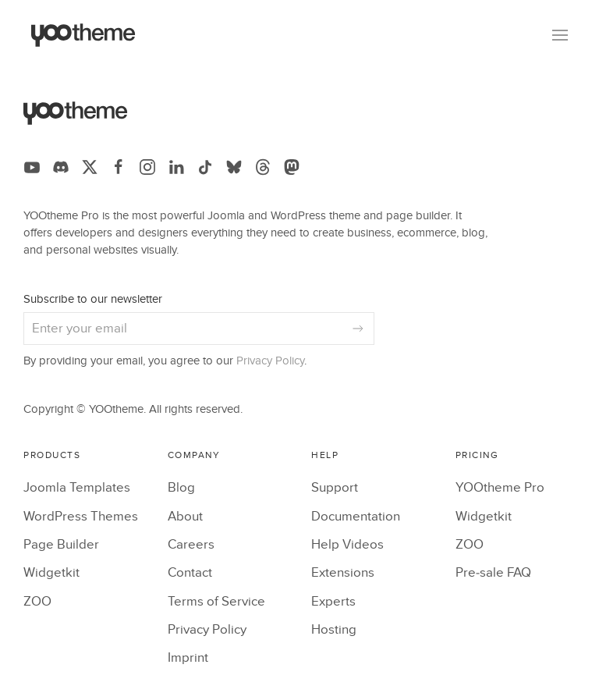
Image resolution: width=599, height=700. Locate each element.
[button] (560, 35)
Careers (191, 545)
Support (335, 488)
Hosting (334, 630)
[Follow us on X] (90, 167)
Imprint (188, 658)
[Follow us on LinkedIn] (176, 167)
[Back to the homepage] (83, 35)
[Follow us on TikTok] (205, 167)
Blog (181, 488)
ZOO (37, 602)
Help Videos (347, 545)
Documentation (356, 517)
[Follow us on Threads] (263, 167)
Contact (190, 573)
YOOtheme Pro (500, 488)
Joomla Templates (77, 488)
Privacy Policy (270, 361)
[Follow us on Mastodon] (292, 167)
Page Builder (61, 545)
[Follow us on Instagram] (147, 167)
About (185, 517)
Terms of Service (216, 602)
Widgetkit (51, 573)
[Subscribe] (358, 329)
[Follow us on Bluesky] (234, 167)
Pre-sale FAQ (493, 573)
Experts (333, 602)
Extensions (343, 573)
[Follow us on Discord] (61, 167)
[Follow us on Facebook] (119, 167)
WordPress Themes (81, 517)
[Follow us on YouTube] (32, 167)
